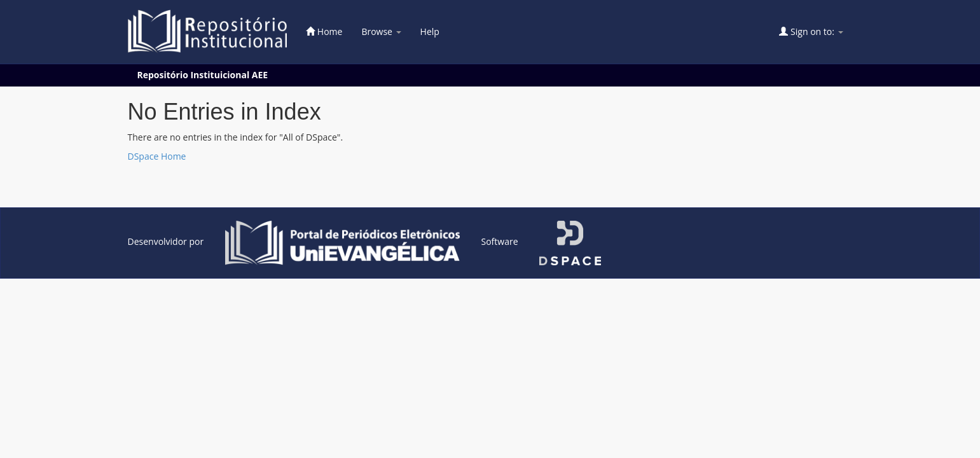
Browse (381, 31)
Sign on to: (811, 31)
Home (324, 31)
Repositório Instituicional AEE (203, 75)
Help (430, 31)
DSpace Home (157, 156)
